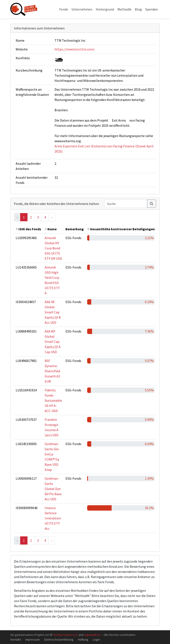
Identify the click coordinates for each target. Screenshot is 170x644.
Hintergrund (105, 9)
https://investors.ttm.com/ (75, 49)
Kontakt (16, 639)
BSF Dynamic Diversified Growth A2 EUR (52, 371)
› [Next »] (52, 217)
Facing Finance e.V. (66, 635)
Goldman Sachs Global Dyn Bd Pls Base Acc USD (53, 489)
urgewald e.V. (93, 635)
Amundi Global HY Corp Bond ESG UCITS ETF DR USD (53, 248)
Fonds (64, 9)
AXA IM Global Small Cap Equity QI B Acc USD (53, 312)
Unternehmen (82, 9)
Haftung (83, 639)
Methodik (124, 9)
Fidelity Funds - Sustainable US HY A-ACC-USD (53, 400)
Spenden (152, 9)
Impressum (32, 639)
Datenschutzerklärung (59, 639)
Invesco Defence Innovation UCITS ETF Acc (53, 518)
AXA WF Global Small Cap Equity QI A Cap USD (53, 342)
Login (96, 639)
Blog (138, 9)
